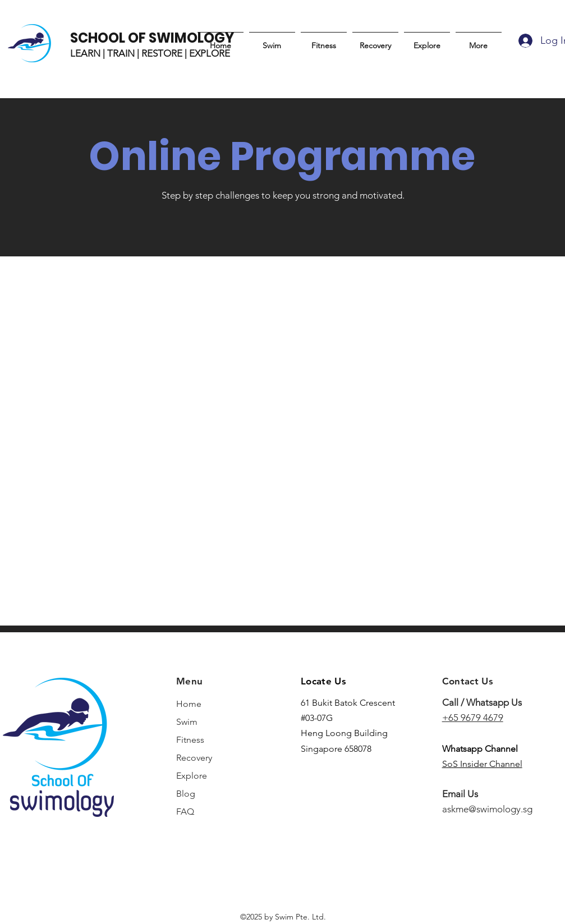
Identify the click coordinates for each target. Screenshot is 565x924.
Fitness (190, 740)
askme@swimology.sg (487, 809)
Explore (192, 776)
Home (189, 704)
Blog (186, 794)
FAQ (185, 812)
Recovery (194, 758)
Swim (187, 722)
